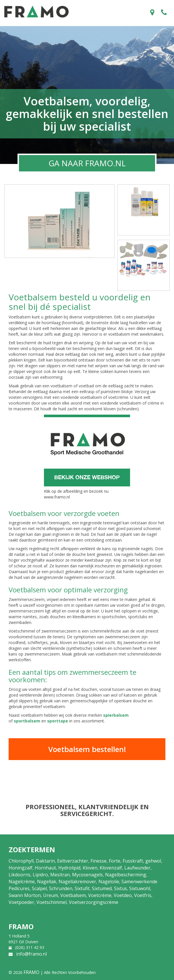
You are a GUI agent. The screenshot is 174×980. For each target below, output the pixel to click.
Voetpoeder (21, 902)
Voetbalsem (73, 895)
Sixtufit (82, 888)
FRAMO (31, 972)
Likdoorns (20, 875)
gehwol (153, 861)
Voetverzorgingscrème (94, 902)
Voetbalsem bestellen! (87, 749)
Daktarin (45, 861)
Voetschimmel (52, 902)
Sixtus (120, 888)
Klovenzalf (111, 868)
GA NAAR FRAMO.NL (87, 163)
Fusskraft (133, 861)
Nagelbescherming (126, 875)
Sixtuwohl (140, 888)
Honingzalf (21, 868)
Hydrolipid (69, 868)
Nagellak (47, 882)
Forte (115, 861)
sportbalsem (27, 721)
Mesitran (60, 875)
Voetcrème (100, 895)
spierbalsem (116, 715)
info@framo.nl (31, 954)
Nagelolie (109, 882)
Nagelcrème (22, 882)
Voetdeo (123, 895)
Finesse (98, 861)
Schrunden (61, 888)
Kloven (90, 868)
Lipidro (40, 875)
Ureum (51, 895)
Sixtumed (102, 888)
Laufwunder (137, 868)
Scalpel (39, 888)
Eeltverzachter (73, 861)
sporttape (58, 721)
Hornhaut (45, 868)
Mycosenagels (87, 875)
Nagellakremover (77, 882)
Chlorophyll (21, 861)
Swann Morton (25, 895)
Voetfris (143, 895)
